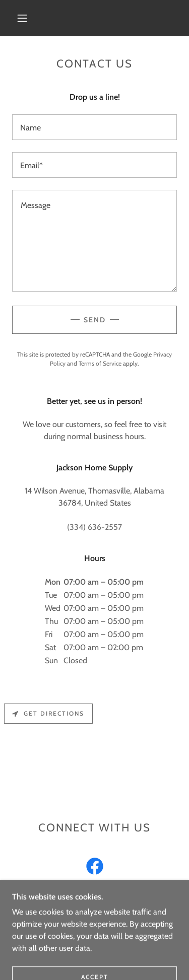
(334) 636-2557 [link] (94, 527)
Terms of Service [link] (100, 363)
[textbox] (94, 127)
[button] (22, 18)
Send (95, 320)
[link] (95, 868)
